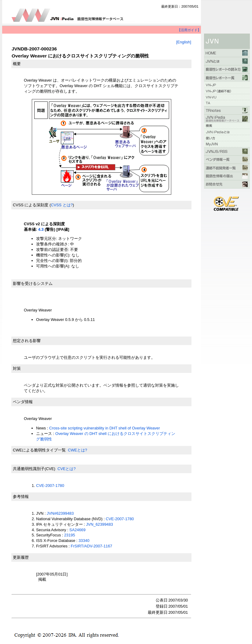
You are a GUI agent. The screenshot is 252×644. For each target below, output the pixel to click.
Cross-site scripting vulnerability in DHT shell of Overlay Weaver (105, 428)
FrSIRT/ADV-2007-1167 (91, 546)
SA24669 (78, 530)
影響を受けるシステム (33, 283)
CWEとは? (78, 450)
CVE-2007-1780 (50, 486)
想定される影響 (27, 341)
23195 (70, 535)
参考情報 (21, 497)
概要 (17, 64)
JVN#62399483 (60, 513)
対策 (17, 368)
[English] (184, 42)
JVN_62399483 (99, 524)
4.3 (41, 229)
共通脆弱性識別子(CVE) (34, 469)
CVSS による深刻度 (31, 205)
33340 (84, 541)
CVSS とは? (62, 205)
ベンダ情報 (23, 402)
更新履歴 (21, 557)
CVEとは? (67, 469)
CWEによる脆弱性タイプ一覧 (39, 450)
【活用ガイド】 (189, 30)
